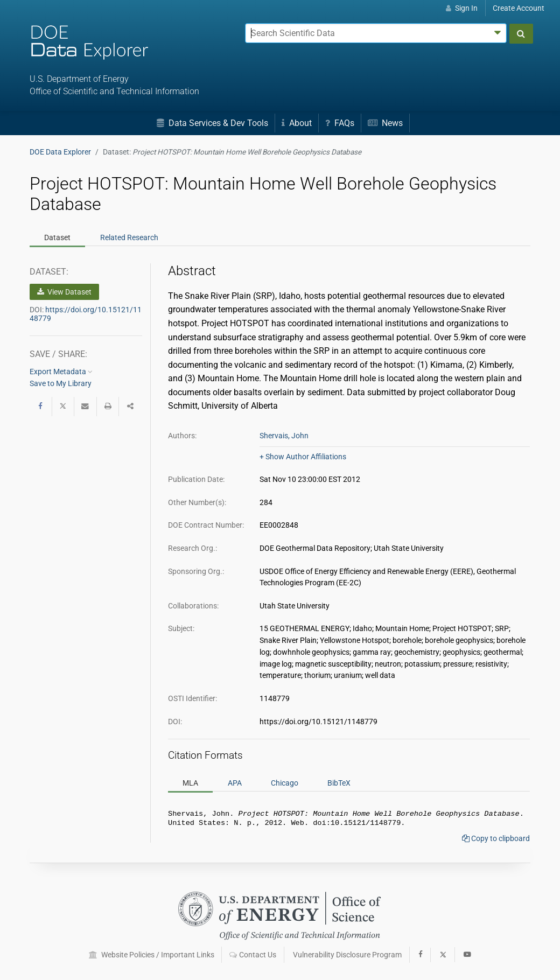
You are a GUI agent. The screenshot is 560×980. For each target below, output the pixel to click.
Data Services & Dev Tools (212, 123)
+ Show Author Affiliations (303, 457)
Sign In (462, 8)
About (297, 123)
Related (129, 237)
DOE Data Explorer (60, 152)
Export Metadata (61, 372)
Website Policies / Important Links (152, 955)
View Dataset (64, 292)
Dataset (57, 237)
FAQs (340, 123)
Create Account (519, 8)
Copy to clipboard (496, 841)
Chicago (285, 783)
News (385, 123)
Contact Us (253, 955)
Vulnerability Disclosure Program (347, 955)
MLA (190, 783)
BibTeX (339, 783)
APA (235, 783)
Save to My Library (61, 383)
